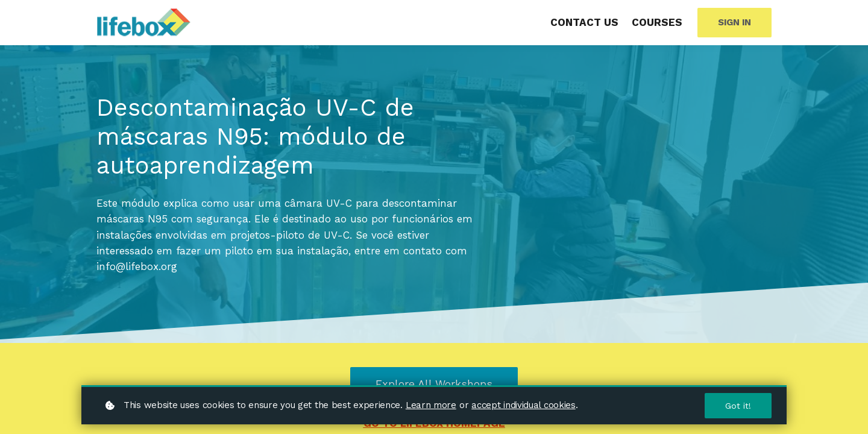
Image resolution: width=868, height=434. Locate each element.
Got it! (738, 406)
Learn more (431, 405)
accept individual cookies (524, 405)
